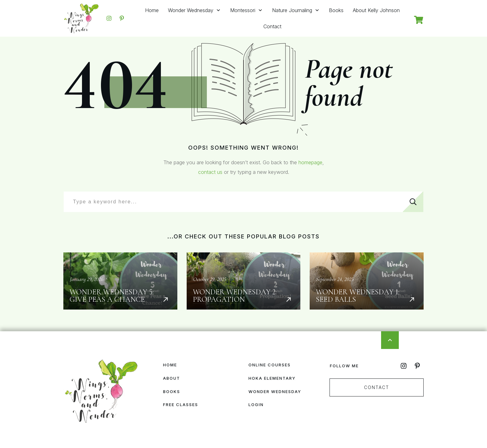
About (172, 378)
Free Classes (181, 405)
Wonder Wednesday (275, 391)
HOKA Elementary (272, 378)
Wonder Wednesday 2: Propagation (244, 281)
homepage (310, 162)
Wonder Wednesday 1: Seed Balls (367, 281)
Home (170, 365)
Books (172, 391)
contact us (210, 172)
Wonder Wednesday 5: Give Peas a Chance (120, 281)
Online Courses (270, 365)
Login (256, 405)
